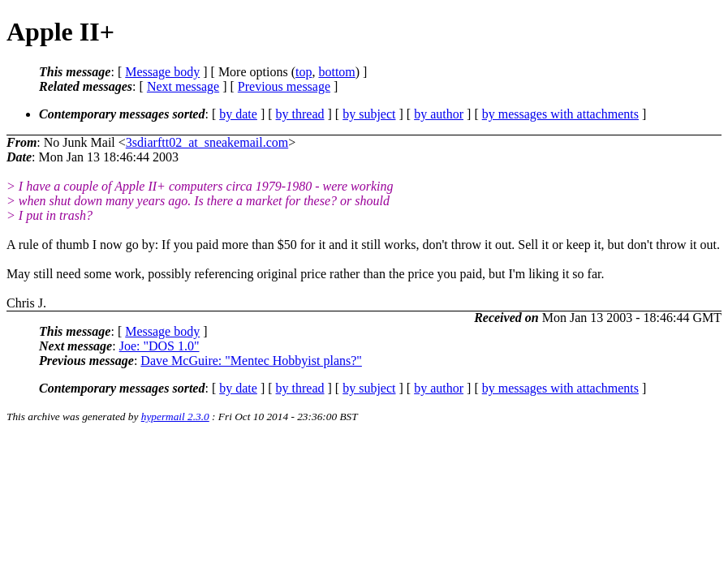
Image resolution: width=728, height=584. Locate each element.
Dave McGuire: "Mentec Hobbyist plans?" (251, 361)
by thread (300, 114)
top (304, 72)
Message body (162, 72)
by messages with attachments (560, 114)
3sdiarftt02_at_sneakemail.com (207, 142)
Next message (183, 86)
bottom (336, 72)
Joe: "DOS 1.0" (159, 346)
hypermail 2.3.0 (175, 417)
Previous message (284, 86)
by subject (369, 114)
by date (238, 114)
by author (439, 114)
